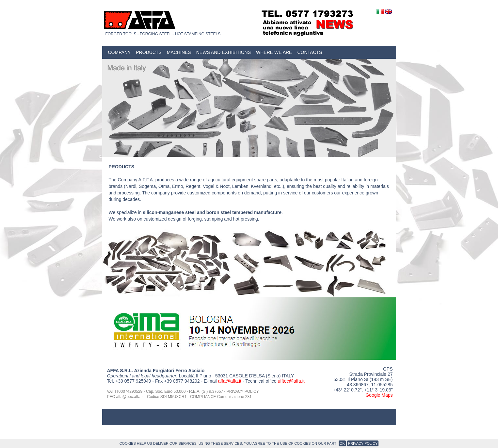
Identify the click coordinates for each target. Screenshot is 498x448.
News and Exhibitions (224, 52)
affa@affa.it (230, 381)
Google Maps (379, 395)
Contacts (310, 52)
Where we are (274, 52)
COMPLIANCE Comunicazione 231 (221, 397)
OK (342, 443)
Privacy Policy (363, 443)
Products (149, 52)
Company (120, 52)
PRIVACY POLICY (243, 391)
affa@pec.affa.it (130, 397)
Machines (179, 52)
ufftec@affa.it (291, 381)
